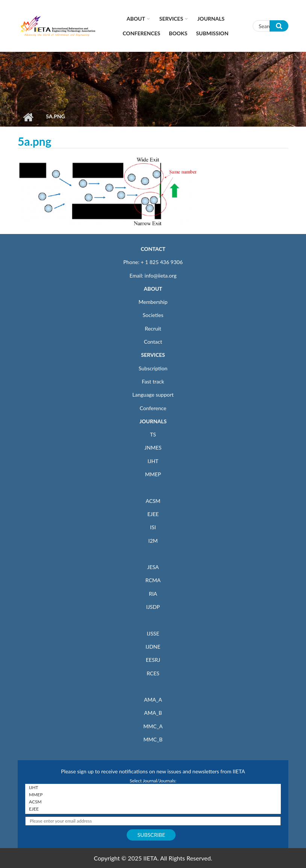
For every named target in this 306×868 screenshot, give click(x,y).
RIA (153, 594)
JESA (153, 567)
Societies (153, 315)
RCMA (153, 580)
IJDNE (153, 647)
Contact (153, 342)
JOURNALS (153, 421)
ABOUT (153, 289)
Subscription (153, 368)
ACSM (153, 501)
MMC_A (153, 726)
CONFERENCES (141, 33)
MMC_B (153, 739)
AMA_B (153, 713)
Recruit (153, 328)
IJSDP (153, 607)
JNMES (153, 448)
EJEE (153, 514)
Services (171, 19)
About (136, 19)
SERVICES (153, 355)
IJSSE (153, 633)
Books (178, 33)
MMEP (153, 474)
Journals (211, 19)
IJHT (153, 461)
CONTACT (153, 249)
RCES (153, 673)
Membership (153, 302)
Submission (212, 33)
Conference (153, 408)
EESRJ (153, 660)
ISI (153, 527)
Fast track (153, 381)
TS (153, 434)
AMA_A (153, 700)
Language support (153, 395)
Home (28, 117)
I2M (153, 541)
